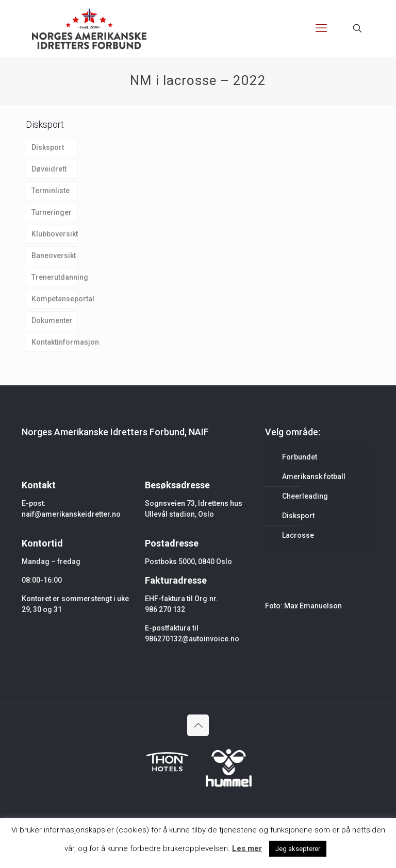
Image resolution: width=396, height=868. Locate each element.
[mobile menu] (321, 28)
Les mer (247, 848)
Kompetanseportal (55, 299)
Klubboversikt (55, 234)
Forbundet (300, 457)
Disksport (48, 147)
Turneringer (52, 212)
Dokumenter (52, 320)
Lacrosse (298, 535)
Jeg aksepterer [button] (298, 849)
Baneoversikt (54, 256)
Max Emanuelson (313, 606)
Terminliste (51, 191)
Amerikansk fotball (314, 476)
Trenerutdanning (55, 277)
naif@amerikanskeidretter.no (71, 514)
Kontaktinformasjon (55, 342)
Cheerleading (305, 496)
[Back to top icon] (198, 725)
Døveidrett (49, 169)
